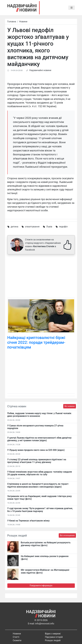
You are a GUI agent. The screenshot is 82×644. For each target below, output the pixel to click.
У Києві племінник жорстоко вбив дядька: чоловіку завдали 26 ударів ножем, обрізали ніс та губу (40, 473)
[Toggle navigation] (72, 8)
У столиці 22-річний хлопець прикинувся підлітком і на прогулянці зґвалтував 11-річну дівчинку (37, 461)
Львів (49, 227)
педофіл (63, 227)
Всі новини (70, 406)
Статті (16, 637)
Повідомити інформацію (41, 586)
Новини (23, 22)
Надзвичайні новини (40, 70)
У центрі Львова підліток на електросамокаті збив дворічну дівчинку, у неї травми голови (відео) (39, 439)
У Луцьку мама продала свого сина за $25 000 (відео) (36, 450)
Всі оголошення (67, 535)
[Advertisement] (41, 276)
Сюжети (17, 640)
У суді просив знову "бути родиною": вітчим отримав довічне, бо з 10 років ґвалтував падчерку (40, 510)
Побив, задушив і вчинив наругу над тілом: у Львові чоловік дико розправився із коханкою (39, 415)
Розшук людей (53, 640)
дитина (14, 227)
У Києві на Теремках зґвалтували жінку (29, 521)
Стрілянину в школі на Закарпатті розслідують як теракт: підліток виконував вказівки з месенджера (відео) (38, 485)
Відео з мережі (53, 634)
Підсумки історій (54, 637)
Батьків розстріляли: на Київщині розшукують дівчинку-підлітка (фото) (46, 544)
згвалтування (32, 227)
